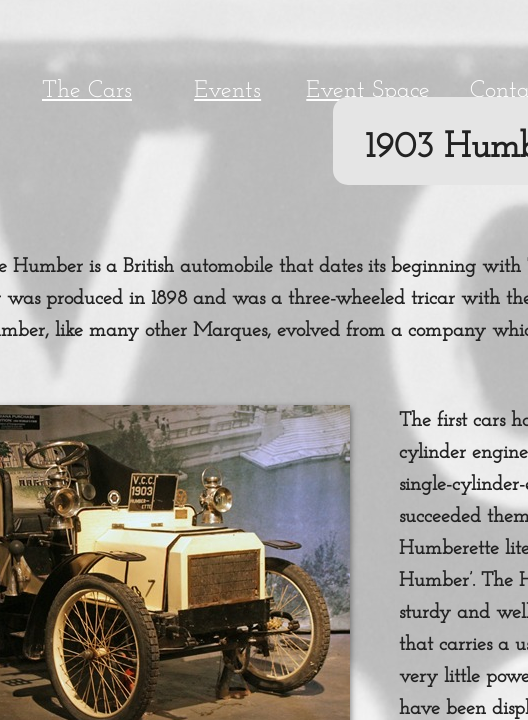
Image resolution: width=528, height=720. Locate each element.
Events (227, 91)
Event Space (368, 91)
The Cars (87, 91)
